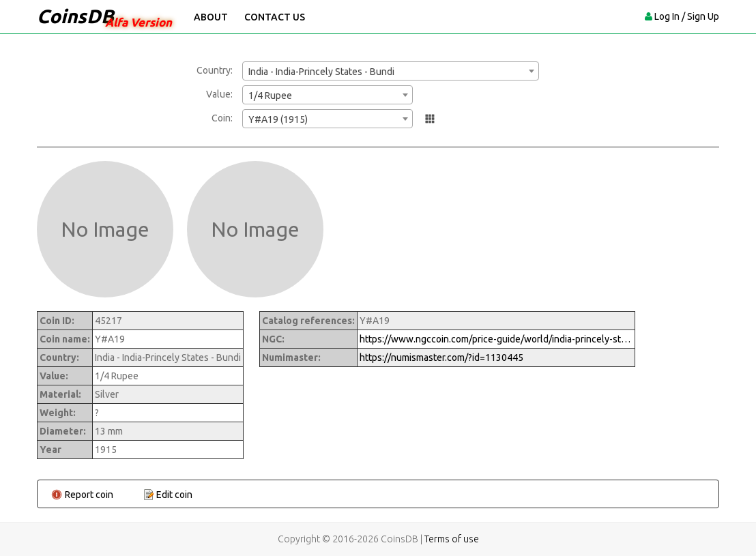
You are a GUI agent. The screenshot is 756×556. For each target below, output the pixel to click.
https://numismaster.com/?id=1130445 (441, 357)
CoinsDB (75, 16)
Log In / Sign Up (687, 16)
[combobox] (391, 71)
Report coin (89, 495)
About (211, 17)
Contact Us (275, 17)
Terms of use (452, 539)
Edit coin (174, 495)
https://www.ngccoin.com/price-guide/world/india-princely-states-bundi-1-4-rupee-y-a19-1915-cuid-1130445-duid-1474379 (496, 339)
